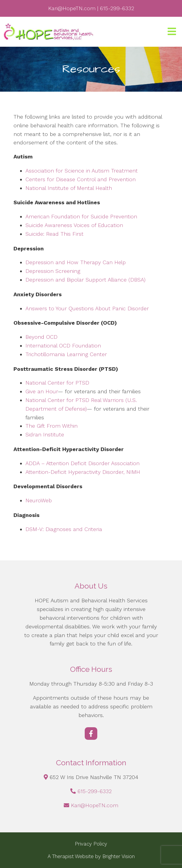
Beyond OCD (41, 337)
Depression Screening (53, 271)
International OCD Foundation (63, 345)
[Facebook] (91, 734)
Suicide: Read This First (54, 234)
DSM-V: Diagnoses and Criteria (64, 529)
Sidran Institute (45, 434)
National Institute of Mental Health (69, 188)
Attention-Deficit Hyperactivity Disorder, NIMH (83, 472)
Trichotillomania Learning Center (66, 354)
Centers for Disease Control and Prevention (81, 179)
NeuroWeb (39, 500)
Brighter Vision (119, 856)
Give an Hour (42, 391)
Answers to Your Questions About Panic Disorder (88, 308)
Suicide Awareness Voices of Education (74, 225)
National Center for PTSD (57, 383)
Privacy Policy (91, 844)
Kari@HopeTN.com (95, 805)
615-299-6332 (95, 791)
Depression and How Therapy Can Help (76, 262)
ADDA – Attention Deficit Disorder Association (82, 463)
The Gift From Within (51, 426)
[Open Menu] (172, 32)
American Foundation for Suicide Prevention (81, 216)
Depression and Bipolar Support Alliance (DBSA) (85, 280)
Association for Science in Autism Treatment (82, 171)
